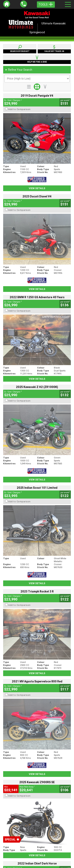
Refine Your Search (19, 70)
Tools (46, 5)
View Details (37, 188)
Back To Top (37, 765)
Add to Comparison (19, 109)
